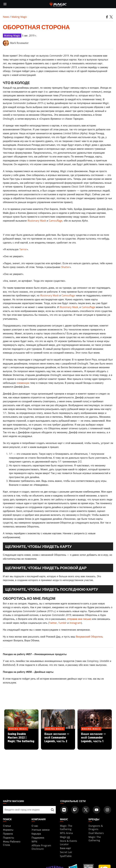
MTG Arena (66, 833)
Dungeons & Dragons (96, 827)
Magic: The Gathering (66, 827)
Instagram (75, 623)
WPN (34, 842)
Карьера (36, 834)
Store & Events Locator (68, 843)
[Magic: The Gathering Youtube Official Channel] (97, 810)
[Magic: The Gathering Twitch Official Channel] (75, 810)
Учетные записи (41, 830)
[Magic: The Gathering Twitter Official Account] (86, 810)
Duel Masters (96, 833)
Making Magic (19, 17)
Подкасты (8, 838)
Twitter (53, 623)
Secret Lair (66, 852)
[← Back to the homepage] (58, 4)
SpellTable (66, 856)
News (6, 17)
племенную (23, 383)
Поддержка (38, 838)
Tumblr (62, 623)
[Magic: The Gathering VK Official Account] (64, 810)
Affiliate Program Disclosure (41, 847)
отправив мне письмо (79, 619)
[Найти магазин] (52, 810)
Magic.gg (65, 837)
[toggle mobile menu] (5, 4)
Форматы (8, 830)
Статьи (7, 826)
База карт (65, 848)
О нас (35, 826)
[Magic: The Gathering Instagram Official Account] (107, 810)
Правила (8, 834)
